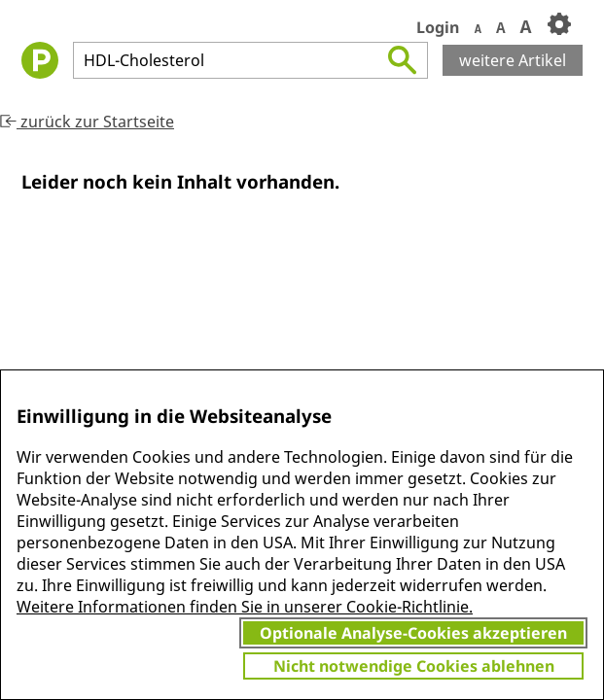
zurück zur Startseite (87, 122)
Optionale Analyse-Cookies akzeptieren (413, 633)
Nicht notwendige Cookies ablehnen (414, 666)
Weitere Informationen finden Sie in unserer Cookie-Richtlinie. (245, 607)
